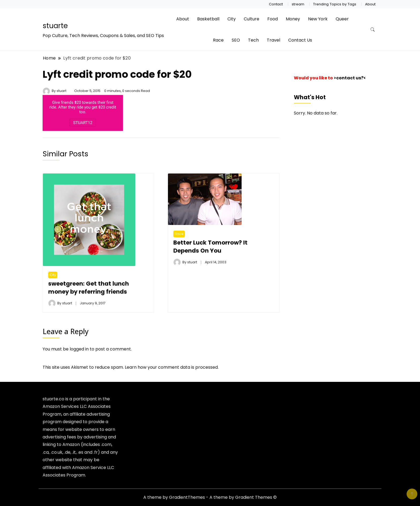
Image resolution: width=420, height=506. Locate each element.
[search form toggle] (373, 30)
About (370, 4)
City (232, 19)
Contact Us (300, 40)
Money (293, 19)
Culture (252, 19)
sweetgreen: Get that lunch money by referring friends (89, 288)
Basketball (208, 19)
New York (318, 19)
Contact (276, 4)
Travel (273, 40)
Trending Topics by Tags (335, 4)
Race (218, 40)
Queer (342, 19)
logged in (79, 349)
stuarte (55, 26)
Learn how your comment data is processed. (172, 367)
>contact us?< (350, 78)
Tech (253, 40)
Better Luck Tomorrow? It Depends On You (210, 247)
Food (273, 19)
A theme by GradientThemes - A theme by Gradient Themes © (210, 497)
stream (298, 4)
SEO (236, 40)
